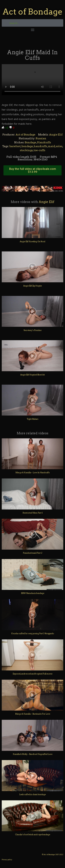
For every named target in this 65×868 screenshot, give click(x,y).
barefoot (15, 146)
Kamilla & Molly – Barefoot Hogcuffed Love (33, 754)
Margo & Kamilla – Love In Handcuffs (33, 473)
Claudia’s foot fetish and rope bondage (33, 835)
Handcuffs (44, 142)
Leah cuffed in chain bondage (32, 794)
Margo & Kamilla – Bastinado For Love (33, 714)
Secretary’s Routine (32, 330)
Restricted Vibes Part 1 (33, 513)
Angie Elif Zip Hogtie (32, 286)
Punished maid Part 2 (33, 553)
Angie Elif (56, 135)
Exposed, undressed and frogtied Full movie (32, 674)
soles (59, 146)
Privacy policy (7, 860)
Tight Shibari (32, 419)
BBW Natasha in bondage (33, 593)
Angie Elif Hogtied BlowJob (32, 375)
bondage (27, 146)
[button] (32, 30)
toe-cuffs (39, 150)
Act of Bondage (32, 12)
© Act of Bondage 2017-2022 (53, 854)
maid (51, 146)
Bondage (31, 142)
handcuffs (40, 146)
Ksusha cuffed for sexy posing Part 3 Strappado (33, 633)
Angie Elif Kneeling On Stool (32, 241)
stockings (26, 150)
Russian (41, 138)
